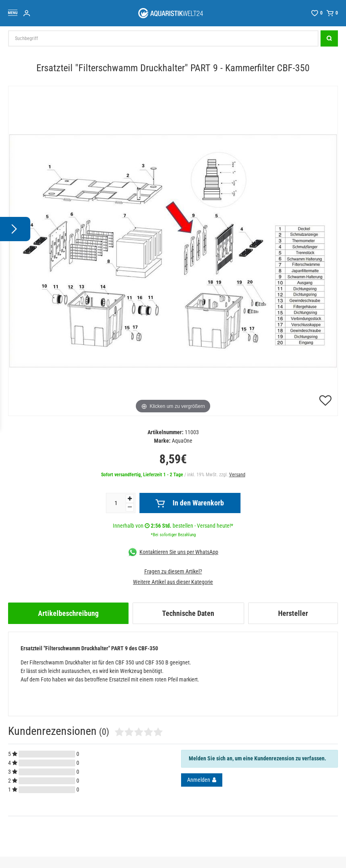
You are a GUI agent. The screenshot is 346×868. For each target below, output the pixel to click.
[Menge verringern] (130, 507)
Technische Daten (188, 613)
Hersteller (293, 613)
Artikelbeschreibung (68, 613)
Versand (237, 475)
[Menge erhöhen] (130, 499)
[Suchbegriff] (163, 38)
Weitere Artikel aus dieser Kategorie (173, 582)
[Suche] (329, 38)
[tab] (68, 613)
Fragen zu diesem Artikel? (173, 571)
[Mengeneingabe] (116, 503)
